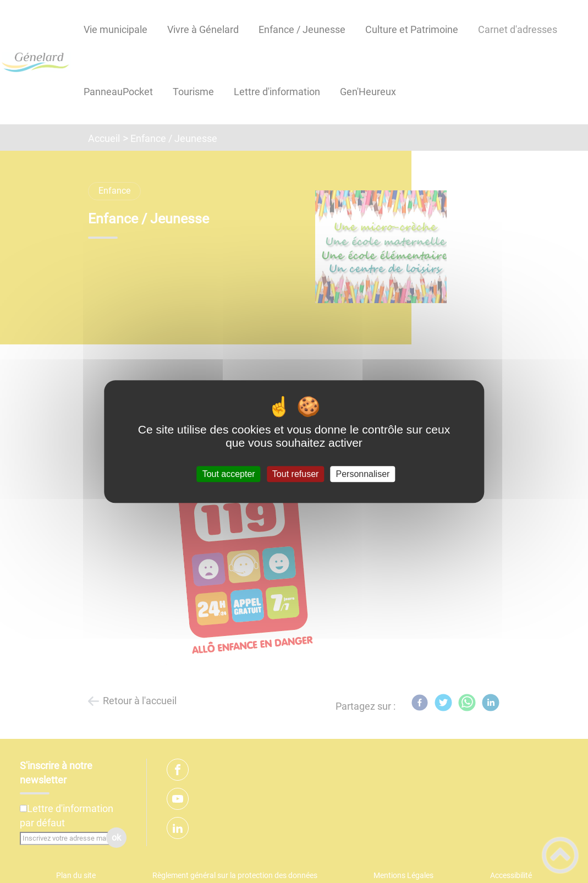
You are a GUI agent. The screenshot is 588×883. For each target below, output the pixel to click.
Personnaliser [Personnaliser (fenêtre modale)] (363, 474)
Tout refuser (295, 474)
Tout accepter (229, 474)
